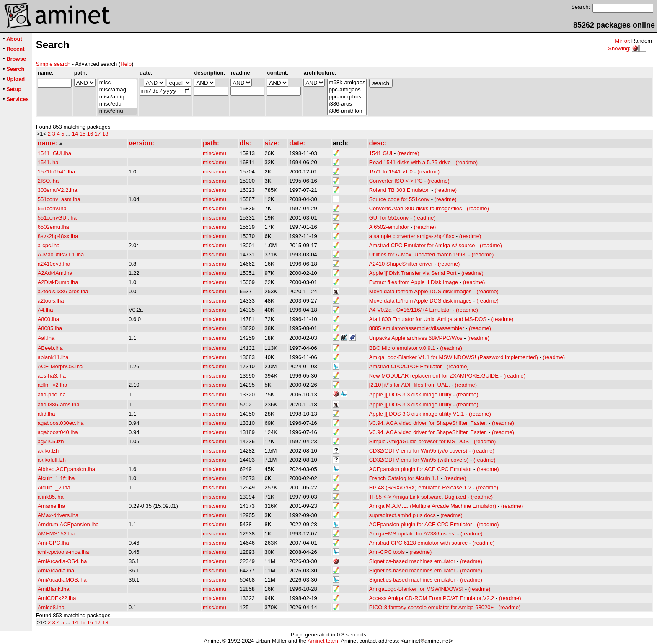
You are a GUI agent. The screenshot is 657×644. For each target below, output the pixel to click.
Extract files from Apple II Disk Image (414, 282)
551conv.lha (52, 208)
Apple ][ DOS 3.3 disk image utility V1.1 (417, 414)
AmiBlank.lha (54, 589)
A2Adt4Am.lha (55, 273)
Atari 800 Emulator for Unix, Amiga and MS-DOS (428, 319)
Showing (618, 48)
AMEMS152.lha (57, 534)
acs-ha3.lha (52, 376)
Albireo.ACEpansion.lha (66, 469)
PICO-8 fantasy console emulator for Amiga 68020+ (431, 607)
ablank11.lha (53, 357)
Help (126, 64)
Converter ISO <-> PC (396, 181)
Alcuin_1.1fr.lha (56, 478)
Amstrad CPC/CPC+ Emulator (406, 366)
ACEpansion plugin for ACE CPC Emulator (421, 469)
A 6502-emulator (389, 227)
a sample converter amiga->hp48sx (412, 236)
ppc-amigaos (347, 90)
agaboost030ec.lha (61, 423)
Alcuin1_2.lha (54, 488)
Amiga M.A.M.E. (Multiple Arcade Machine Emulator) (433, 506)
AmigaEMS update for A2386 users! (413, 534)
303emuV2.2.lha (58, 190)
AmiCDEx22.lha (57, 598)
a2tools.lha (51, 301)
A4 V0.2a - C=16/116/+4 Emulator (410, 310)
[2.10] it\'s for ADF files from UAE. (410, 385)
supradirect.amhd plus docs (402, 515)
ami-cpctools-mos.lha (63, 552)
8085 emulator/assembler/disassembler (417, 328)
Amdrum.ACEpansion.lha (68, 524)
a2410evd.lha (54, 264)
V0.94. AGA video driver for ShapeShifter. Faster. (428, 423)
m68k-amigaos (347, 83)
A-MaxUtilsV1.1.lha (61, 255)
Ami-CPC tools (387, 552)
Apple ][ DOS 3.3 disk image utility (410, 394)
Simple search (53, 64)
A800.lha (48, 319)
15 (83, 134)
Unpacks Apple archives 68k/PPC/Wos (416, 338)
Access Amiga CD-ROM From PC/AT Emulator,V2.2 (432, 598)
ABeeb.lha (50, 348)
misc (118, 83)
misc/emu (118, 111)
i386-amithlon (347, 111)
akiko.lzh (48, 451)
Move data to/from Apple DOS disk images (420, 291)
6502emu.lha (53, 227)
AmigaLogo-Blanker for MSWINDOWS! (416, 589)
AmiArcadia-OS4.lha (62, 561)
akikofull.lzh (52, 460)
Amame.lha (52, 506)
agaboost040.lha (58, 432)
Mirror (622, 41)
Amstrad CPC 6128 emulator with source (419, 543)
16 (90, 134)
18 (105, 134)
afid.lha (47, 414)
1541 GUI (381, 153)
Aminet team (323, 641)
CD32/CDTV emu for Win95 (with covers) (419, 460)
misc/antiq (118, 97)
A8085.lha (50, 328)
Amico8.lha (51, 607)
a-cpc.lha (49, 245)
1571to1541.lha (57, 172)
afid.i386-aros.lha (59, 405)
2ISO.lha (48, 181)
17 (98, 134)
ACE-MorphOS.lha (60, 366)
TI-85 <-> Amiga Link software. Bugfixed (418, 497)
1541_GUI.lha (54, 153)
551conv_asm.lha (59, 199)
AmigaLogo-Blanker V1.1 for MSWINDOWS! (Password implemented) (454, 357)
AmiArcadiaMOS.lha (62, 580)
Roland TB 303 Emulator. (400, 190)
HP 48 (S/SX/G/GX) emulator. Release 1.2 (420, 488)
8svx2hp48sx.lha (58, 236)
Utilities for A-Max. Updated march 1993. (418, 255)
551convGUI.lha (57, 218)
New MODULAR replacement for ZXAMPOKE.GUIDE (434, 376)
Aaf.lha (46, 338)
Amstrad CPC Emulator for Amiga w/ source (422, 245)
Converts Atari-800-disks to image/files (416, 208)
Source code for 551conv (400, 199)
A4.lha (45, 310)
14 (75, 134)
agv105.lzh (51, 441)
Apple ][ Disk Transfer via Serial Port (413, 273)
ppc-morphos (347, 97)
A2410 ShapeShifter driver (401, 264)
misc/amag (118, 90)
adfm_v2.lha (53, 385)
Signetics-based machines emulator (412, 561)
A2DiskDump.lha (58, 282)
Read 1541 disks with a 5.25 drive (410, 162)
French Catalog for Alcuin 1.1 (404, 478)
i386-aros (347, 104)
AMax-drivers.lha (58, 515)
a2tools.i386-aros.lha (63, 291)
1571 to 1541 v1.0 (391, 172)
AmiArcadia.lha (56, 570)
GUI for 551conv (389, 218)
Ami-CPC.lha (53, 543)
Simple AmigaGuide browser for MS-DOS (419, 441)
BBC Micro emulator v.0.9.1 (402, 348)
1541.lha (48, 162)
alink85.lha (51, 497)
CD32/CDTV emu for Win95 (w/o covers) (418, 451)
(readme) (408, 153)
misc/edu (118, 104)
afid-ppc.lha (52, 394)
